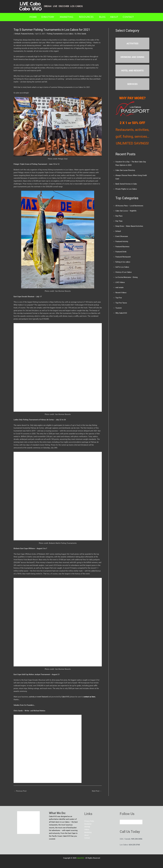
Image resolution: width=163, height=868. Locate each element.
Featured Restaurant (123, 257)
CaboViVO (65, 697)
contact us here (89, 697)
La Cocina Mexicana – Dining (126, 277)
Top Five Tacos (121, 303)
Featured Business (122, 247)
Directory (48, 17)
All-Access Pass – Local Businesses (129, 206)
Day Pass (119, 216)
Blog (102, 17)
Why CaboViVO (121, 313)
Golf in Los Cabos (122, 267)
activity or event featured (39, 697)
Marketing (67, 17)
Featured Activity (27, 34)
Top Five (119, 298)
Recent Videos (121, 293)
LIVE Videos (120, 282)
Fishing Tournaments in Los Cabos (60, 34)
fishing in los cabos (123, 262)
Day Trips (119, 221)
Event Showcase (122, 236)
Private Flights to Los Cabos (126, 189)
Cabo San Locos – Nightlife (126, 211)
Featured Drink (121, 252)
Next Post (97, 791)
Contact (128, 17)
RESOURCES (86, 17)
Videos (87, 829)
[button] (48, 17)
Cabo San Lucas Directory (125, 170)
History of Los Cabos (124, 272)
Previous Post (20, 791)
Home (33, 17)
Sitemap (87, 827)
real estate (119, 287)
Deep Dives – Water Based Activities (129, 226)
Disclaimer (88, 824)
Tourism (119, 308)
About (114, 17)
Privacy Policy (90, 821)
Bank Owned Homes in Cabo (126, 184)
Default (17, 34)
